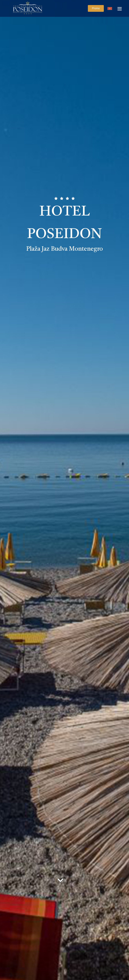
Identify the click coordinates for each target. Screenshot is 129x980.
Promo (96, 8)
